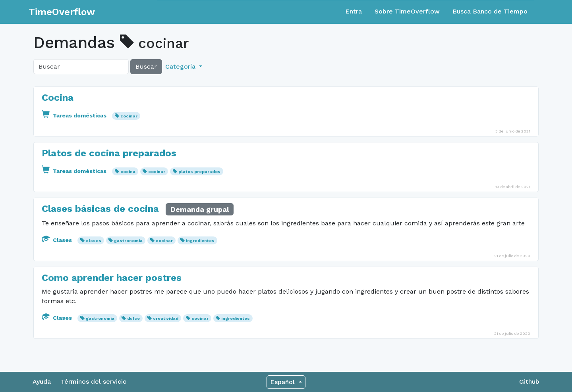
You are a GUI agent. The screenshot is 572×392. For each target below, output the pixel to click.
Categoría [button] (181, 66)
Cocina (58, 98)
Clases (58, 240)
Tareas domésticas (75, 115)
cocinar (129, 116)
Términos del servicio (94, 381)
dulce (133, 318)
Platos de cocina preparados (109, 153)
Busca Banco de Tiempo (490, 11)
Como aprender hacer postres (112, 278)
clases (94, 241)
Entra (354, 11)
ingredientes (200, 241)
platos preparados (199, 172)
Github (529, 381)
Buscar (146, 66)
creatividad (166, 318)
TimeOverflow (62, 12)
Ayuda (42, 381)
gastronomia (128, 241)
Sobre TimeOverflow (407, 11)
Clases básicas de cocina (102, 209)
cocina (128, 172)
